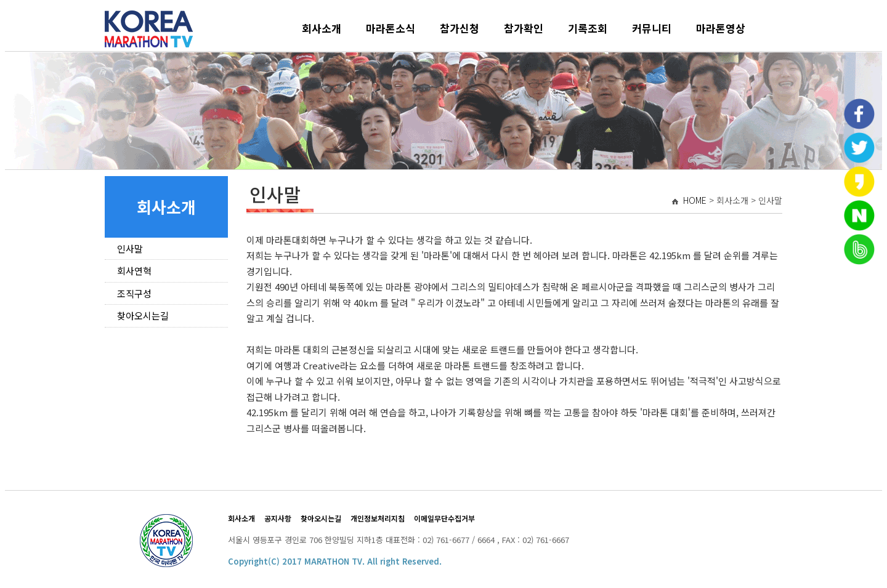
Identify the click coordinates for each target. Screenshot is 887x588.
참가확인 (524, 28)
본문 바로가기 (5, 5)
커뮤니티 (652, 28)
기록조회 (588, 28)
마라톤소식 (391, 28)
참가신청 (460, 28)
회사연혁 (134, 271)
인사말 (130, 248)
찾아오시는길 (143, 316)
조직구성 (134, 293)
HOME (695, 200)
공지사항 (278, 518)
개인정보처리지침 (378, 518)
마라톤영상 (721, 28)
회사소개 (322, 28)
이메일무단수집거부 (444, 518)
